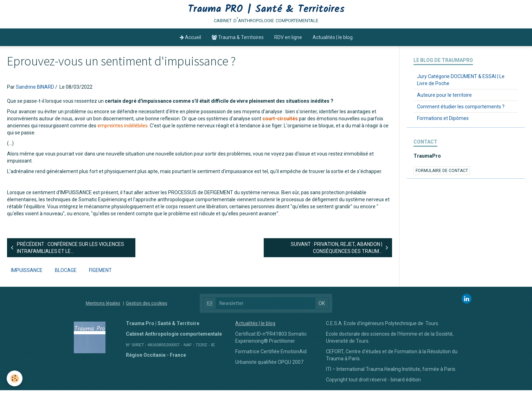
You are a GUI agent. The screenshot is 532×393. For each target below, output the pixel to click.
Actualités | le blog (333, 40)
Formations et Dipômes (443, 121)
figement (100, 273)
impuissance (27, 273)
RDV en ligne (288, 40)
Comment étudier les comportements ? (461, 109)
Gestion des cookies (147, 306)
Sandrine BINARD (35, 90)
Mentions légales (103, 306)
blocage (66, 273)
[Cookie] (15, 378)
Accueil (190, 40)
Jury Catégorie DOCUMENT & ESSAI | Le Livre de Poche (461, 83)
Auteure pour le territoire (444, 98)
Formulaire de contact (442, 173)
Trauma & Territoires (238, 40)
